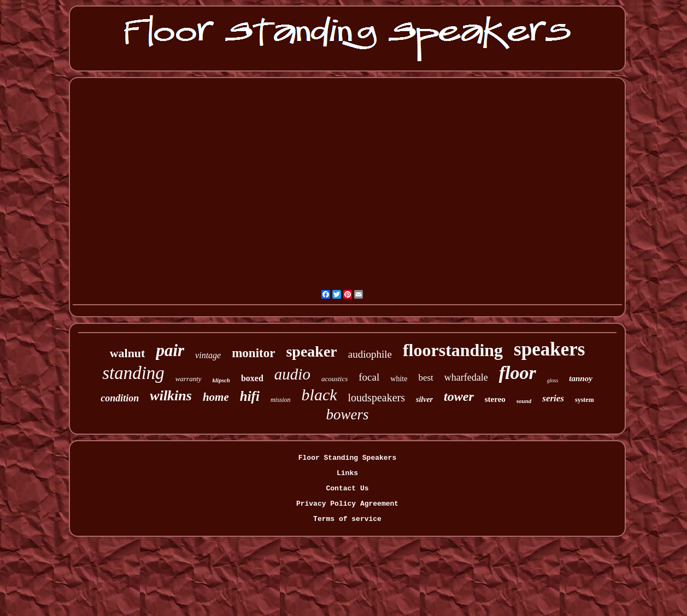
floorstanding (453, 350)
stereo (495, 399)
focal (369, 377)
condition (120, 398)
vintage (208, 355)
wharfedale (466, 377)
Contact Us (347, 488)
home (216, 397)
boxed (252, 378)
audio (292, 374)
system (585, 400)
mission (281, 400)
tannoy (581, 378)
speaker (311, 351)
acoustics (334, 379)
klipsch (221, 380)
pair (170, 350)
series (553, 398)
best (425, 378)
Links (347, 473)
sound (524, 401)
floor (518, 373)
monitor (253, 353)
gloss (553, 380)
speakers (549, 349)
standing (133, 373)
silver (424, 399)
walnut (128, 353)
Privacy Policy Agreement (347, 504)
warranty (189, 379)
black (319, 395)
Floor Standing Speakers (347, 458)
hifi (250, 396)
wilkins (171, 396)
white (399, 379)
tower (459, 396)
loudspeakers (377, 398)
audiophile (370, 354)
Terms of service (347, 519)
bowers (347, 414)
